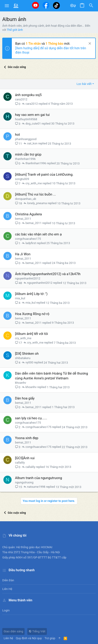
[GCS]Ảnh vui (25, 458)
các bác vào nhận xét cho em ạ (38, 234)
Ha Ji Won (23, 254)
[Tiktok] (56, 5)
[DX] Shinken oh (27, 354)
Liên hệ (7, 589)
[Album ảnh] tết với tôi (31, 334)
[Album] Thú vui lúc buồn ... (35, 194)
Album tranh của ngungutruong (39, 478)
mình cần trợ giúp (28, 154)
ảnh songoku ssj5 (28, 95)
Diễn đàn (8, 580)
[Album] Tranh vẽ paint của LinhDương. (44, 175)
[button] (7, 6)
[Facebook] (46, 5)
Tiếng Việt (37, 631)
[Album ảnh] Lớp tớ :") (31, 294)
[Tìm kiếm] (91, 6)
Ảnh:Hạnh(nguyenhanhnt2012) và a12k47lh (48, 274)
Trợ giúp (50, 638)
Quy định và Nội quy (29, 638)
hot (18, 135)
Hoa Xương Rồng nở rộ (32, 314)
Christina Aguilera (28, 214)
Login (6, 610)
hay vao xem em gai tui (32, 115)
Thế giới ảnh (15, 30)
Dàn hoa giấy (25, 398)
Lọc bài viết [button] (84, 84)
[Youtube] (35, 5)
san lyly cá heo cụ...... (31, 418)
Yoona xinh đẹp (27, 438)
